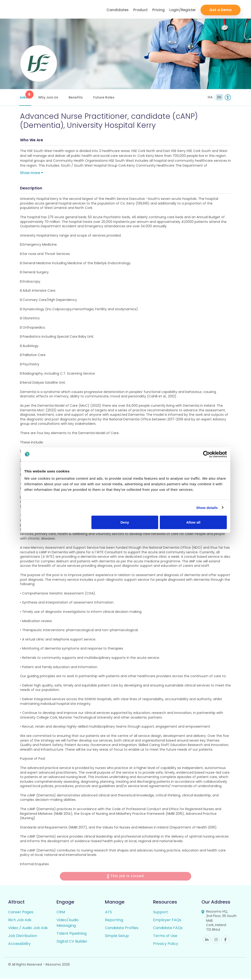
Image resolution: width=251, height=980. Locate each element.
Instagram (216, 941)
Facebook (225, 941)
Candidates (118, 9)
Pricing (159, 9)
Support (161, 913)
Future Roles (105, 97)
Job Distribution (23, 937)
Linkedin (207, 941)
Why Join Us (49, 97)
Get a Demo (221, 9)
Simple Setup (117, 937)
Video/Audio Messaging (68, 924)
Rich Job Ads (20, 921)
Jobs (26, 95)
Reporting (114, 921)
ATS (108, 913)
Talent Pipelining (72, 935)
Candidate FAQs (168, 929)
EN (219, 97)
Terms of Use (165, 937)
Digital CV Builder (72, 943)
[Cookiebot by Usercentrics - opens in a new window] (206, 454)
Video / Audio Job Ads (28, 929)
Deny (125, 522)
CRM (61, 913)
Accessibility (19, 945)
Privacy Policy (166, 945)
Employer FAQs (167, 921)
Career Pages (21, 913)
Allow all (193, 522)
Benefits (76, 97)
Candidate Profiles (122, 929)
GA (210, 97)
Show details (207, 507)
